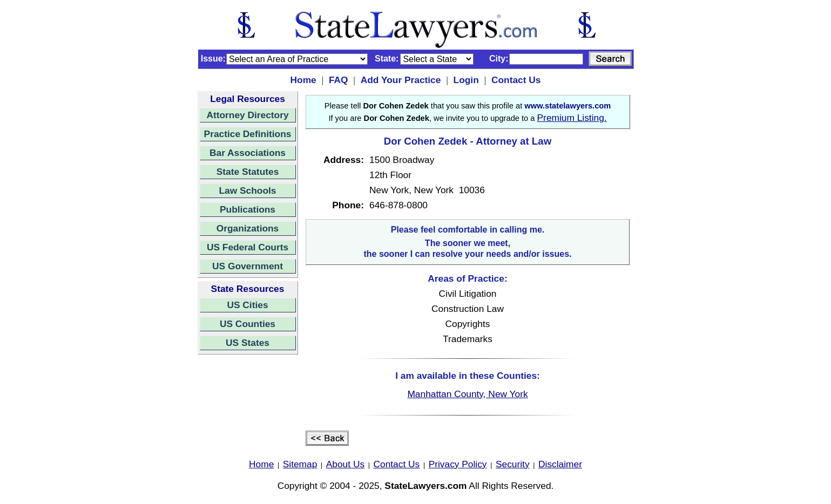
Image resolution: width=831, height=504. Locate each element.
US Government (248, 266)
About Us (345, 464)
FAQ (339, 80)
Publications (248, 209)
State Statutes (248, 172)
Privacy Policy (458, 464)
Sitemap (300, 464)
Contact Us (516, 80)
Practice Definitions (248, 134)
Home (303, 80)
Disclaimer (560, 464)
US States (248, 343)
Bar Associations (248, 153)
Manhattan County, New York (467, 394)
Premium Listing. (572, 118)
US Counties (248, 324)
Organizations (248, 228)
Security (513, 464)
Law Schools (248, 190)
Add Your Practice (401, 80)
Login (466, 80)
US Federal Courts (248, 247)
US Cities (247, 305)
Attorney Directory (247, 115)
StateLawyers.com (425, 486)
